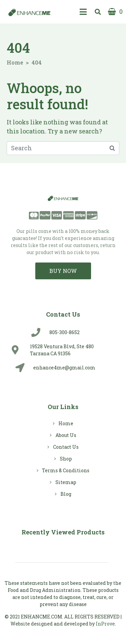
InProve (105, 624)
